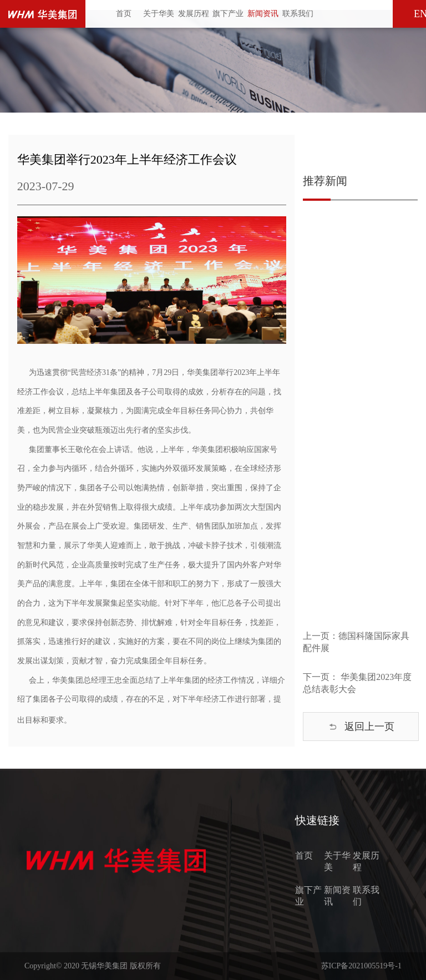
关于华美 (159, 14)
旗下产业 (228, 14)
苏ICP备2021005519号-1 (361, 966)
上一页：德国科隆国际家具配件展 (356, 642)
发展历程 (194, 14)
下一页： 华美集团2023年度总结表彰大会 (357, 683)
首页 (124, 14)
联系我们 (298, 14)
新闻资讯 (263, 14)
